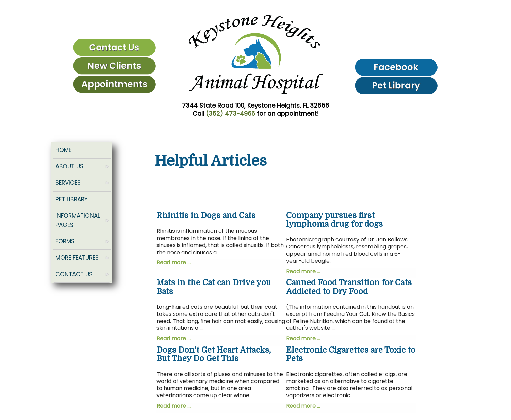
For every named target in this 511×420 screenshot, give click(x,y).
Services (68, 183)
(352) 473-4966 (230, 114)
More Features (77, 258)
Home (63, 150)
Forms (65, 241)
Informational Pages (78, 220)
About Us (69, 166)
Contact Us (74, 274)
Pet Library (72, 199)
